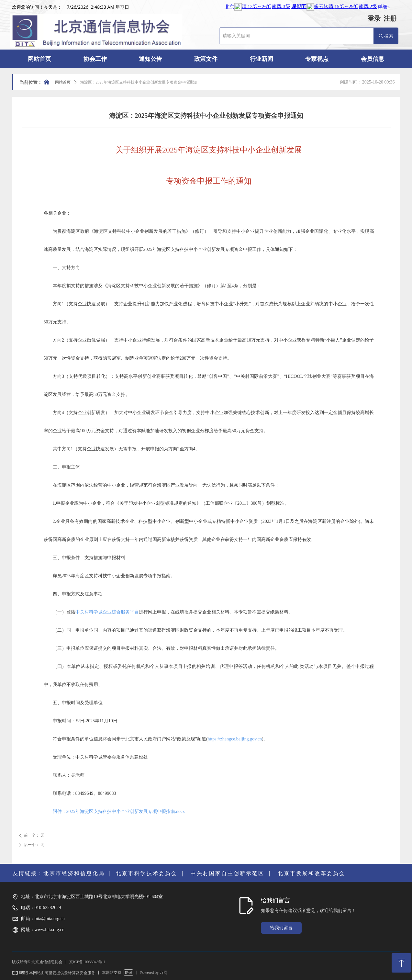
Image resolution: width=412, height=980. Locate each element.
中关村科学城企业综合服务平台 (107, 612)
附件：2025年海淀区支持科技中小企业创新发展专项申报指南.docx (119, 811)
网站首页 (63, 82)
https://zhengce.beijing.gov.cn (235, 739)
